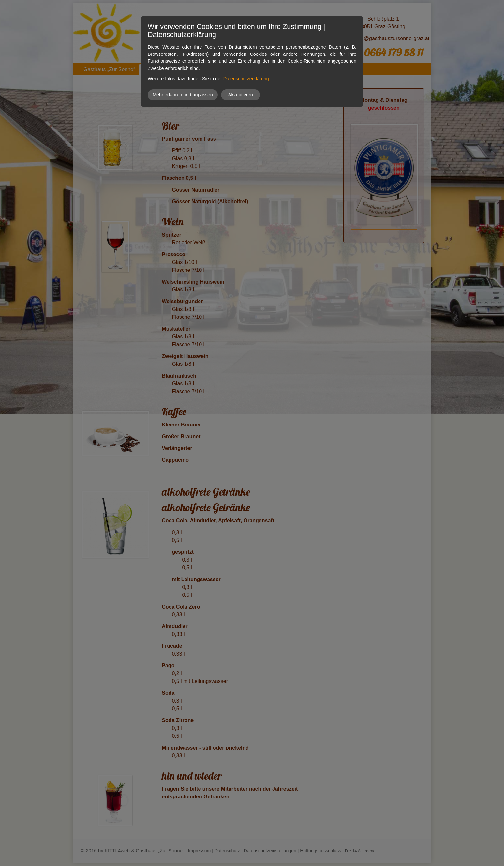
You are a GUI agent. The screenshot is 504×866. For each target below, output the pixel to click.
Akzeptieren (241, 95)
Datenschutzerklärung (246, 79)
